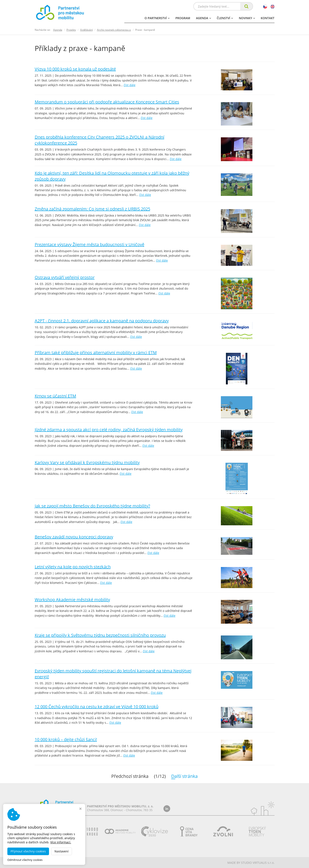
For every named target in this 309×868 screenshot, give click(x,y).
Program (183, 18)
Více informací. (61, 842)
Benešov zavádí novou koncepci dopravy (74, 537)
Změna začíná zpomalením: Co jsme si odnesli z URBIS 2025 (92, 209)
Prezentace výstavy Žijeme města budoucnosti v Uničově (90, 244)
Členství (225, 18)
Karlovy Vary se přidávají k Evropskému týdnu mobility (87, 462)
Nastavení (62, 851)
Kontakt (268, 18)
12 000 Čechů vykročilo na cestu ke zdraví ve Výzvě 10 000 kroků (97, 707)
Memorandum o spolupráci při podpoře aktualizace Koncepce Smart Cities (107, 102)
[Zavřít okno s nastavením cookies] (80, 809)
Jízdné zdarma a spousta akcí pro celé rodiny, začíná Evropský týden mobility (109, 430)
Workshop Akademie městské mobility (72, 600)
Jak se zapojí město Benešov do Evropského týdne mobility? (92, 506)
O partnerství (157, 18)
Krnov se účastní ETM (55, 396)
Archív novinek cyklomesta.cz (114, 30)
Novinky (247, 18)
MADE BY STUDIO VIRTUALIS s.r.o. (251, 863)
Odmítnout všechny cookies (25, 860)
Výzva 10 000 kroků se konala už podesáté (75, 69)
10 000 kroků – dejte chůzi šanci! (66, 739)
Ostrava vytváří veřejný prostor (65, 277)
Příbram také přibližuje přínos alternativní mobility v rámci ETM (96, 352)
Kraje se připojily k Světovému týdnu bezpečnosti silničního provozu (100, 635)
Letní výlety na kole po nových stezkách (73, 567)
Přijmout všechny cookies (28, 851)
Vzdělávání (86, 30)
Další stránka (191, 776)
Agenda (204, 18)
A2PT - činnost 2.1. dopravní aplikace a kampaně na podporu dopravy (102, 321)
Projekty (71, 30)
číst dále (130, 85)
